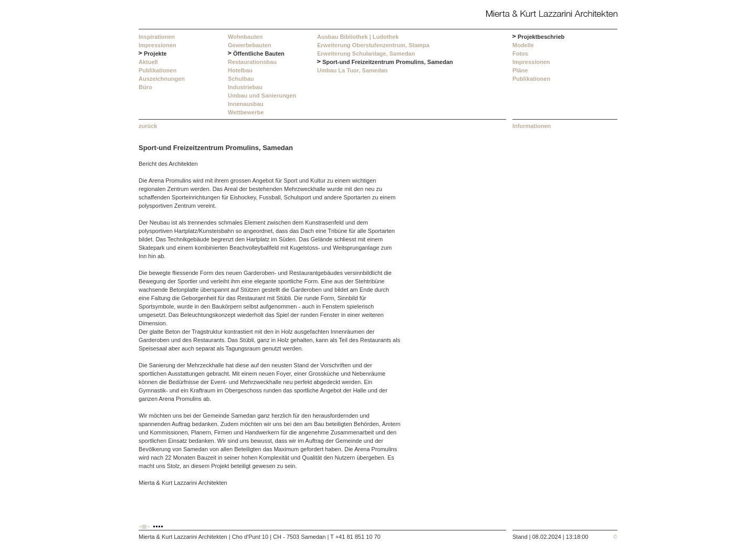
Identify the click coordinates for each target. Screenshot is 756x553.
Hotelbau (240, 70)
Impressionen (157, 45)
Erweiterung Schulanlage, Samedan (366, 54)
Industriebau (245, 87)
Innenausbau (246, 104)
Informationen (532, 126)
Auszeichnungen (162, 79)
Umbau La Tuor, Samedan (352, 70)
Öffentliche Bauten (259, 54)
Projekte (155, 54)
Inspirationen (157, 37)
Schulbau (241, 79)
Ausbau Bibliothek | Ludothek (358, 37)
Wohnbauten (245, 37)
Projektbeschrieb (541, 37)
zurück (148, 126)
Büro (145, 87)
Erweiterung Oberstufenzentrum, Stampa (373, 45)
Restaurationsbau (252, 62)
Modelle (523, 45)
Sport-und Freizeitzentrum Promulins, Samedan (388, 62)
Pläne (520, 70)
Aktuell (148, 62)
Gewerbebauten (250, 45)
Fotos (520, 54)
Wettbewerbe (246, 112)
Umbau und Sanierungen (262, 95)
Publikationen (157, 70)
